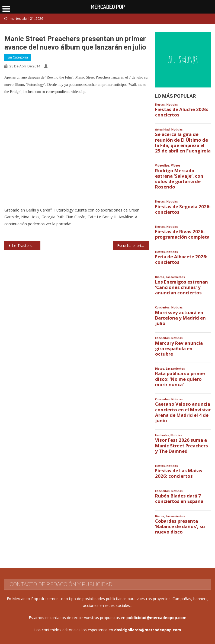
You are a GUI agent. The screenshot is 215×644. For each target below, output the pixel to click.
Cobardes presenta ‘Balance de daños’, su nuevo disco (180, 526)
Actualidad (162, 130)
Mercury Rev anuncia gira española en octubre (179, 349)
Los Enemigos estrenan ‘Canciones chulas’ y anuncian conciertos (182, 287)
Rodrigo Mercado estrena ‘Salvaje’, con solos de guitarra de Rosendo (179, 179)
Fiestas (160, 105)
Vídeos (176, 166)
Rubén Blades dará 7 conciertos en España (179, 499)
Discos (160, 277)
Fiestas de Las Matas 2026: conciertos (179, 473)
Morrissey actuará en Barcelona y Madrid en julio (180, 318)
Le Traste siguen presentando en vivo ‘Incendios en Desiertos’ (26, 245)
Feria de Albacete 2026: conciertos (181, 259)
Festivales (162, 435)
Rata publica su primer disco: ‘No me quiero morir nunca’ (180, 379)
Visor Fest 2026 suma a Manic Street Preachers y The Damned (182, 445)
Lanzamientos (175, 277)
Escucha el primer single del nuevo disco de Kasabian (133, 245)
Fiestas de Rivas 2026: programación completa (182, 234)
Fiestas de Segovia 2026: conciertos (183, 209)
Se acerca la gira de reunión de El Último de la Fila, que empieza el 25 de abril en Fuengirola (183, 143)
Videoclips (162, 166)
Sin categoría (18, 57)
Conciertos (162, 308)
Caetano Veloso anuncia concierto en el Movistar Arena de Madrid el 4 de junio (183, 412)
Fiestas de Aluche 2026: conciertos (182, 112)
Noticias (172, 105)
